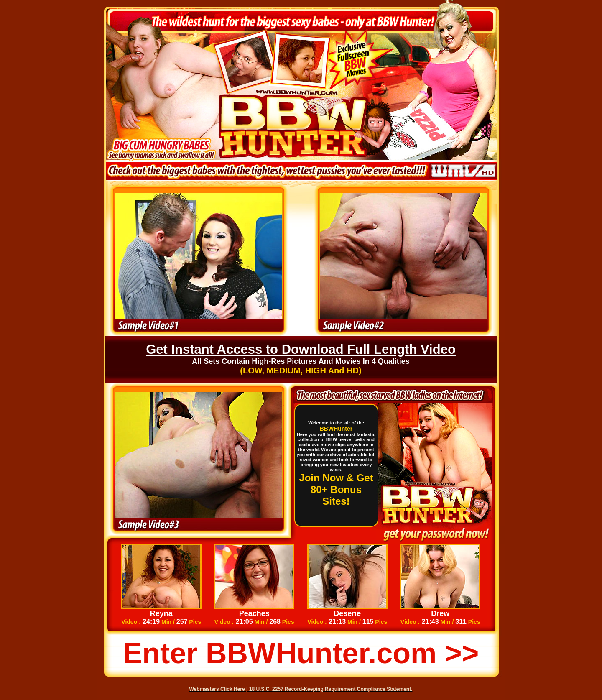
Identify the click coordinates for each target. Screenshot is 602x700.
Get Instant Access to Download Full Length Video (301, 349)
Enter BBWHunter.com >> (301, 653)
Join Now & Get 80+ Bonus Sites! (336, 489)
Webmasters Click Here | (219, 689)
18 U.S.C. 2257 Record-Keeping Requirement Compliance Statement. (331, 689)
